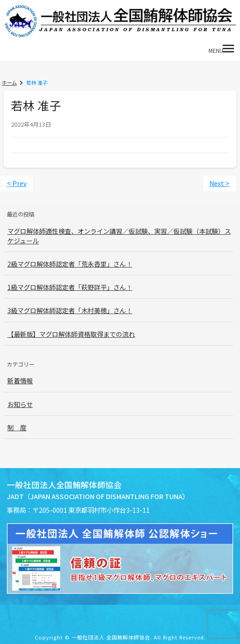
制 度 (17, 427)
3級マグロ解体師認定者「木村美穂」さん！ (70, 310)
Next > (220, 183)
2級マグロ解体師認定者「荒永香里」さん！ (70, 264)
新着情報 (20, 380)
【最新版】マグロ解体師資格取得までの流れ (71, 334)
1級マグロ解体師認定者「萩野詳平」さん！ (70, 287)
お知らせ (20, 403)
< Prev (16, 183)
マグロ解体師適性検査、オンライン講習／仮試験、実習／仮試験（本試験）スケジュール (119, 235)
